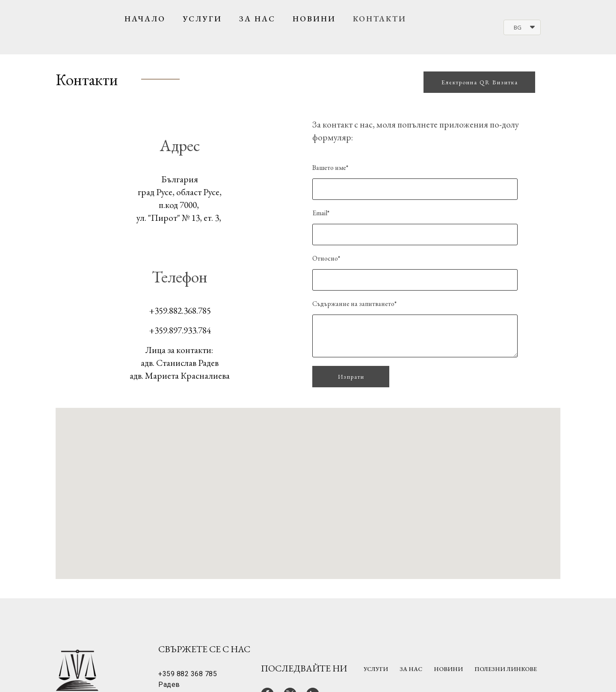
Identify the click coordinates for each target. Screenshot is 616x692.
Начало (145, 19)
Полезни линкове (506, 669)
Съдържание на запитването (354, 304)
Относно (326, 258)
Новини (314, 19)
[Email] (415, 235)
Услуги (202, 19)
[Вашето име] (415, 189)
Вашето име (330, 168)
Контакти (380, 19)
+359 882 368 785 (188, 674)
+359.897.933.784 (180, 330)
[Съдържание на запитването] (415, 336)
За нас (257, 19)
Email (321, 213)
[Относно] (415, 280)
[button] (522, 27)
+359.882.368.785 (180, 310)
